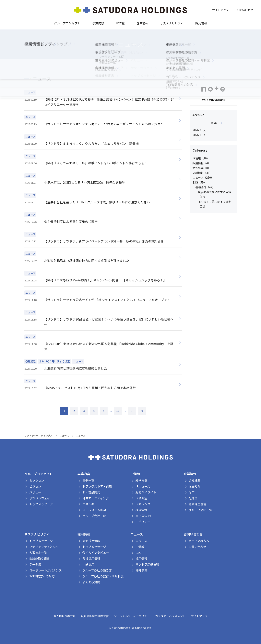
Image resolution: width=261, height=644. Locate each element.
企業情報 (142, 23)
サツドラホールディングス (38, 435)
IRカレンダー (144, 504)
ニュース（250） (203, 177)
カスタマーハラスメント (170, 616)
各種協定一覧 (38, 553)
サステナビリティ (172, 23)
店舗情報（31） (202, 173)
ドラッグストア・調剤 (97, 486)
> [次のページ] (132, 411)
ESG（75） (200, 182)
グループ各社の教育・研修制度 (103, 576)
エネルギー (90, 504)
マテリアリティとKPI (43, 547)
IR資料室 (141, 498)
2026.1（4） (200, 135)
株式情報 (141, 510)
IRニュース (143, 486)
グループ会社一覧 (94, 516)
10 (118, 411)
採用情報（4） (202, 163)
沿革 (192, 492)
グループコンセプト (67, 23)
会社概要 (195, 480)
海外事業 (141, 570)
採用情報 (201, 23)
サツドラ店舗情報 (147, 564)
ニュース (64, 435)
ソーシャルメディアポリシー (132, 616)
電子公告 (143, 516)
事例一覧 (88, 480)
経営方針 (141, 480)
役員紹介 (195, 486)
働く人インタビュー (96, 553)
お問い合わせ (245, 10)
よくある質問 (91, 582)
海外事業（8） (202, 168)
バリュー (35, 492)
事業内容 (98, 23)
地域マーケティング (96, 498)
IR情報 (120, 23)
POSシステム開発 (94, 510)
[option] (214, 129)
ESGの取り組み (40, 558)
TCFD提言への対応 (42, 576)
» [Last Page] (142, 411)
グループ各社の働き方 (97, 570)
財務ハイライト (146, 492)
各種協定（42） (205, 187)
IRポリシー (143, 522)
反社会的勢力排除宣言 (95, 616)
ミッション (37, 480)
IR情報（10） (201, 158)
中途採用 (88, 564)
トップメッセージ (41, 504)
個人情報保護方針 (65, 616)
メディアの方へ (199, 541)
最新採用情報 (91, 541)
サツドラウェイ (40, 498)
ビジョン (35, 486)
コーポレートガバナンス (46, 570)
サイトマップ (220, 10)
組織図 (193, 498)
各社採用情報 (91, 558)
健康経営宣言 (197, 504)
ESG (138, 553)
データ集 (35, 564)
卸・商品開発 (91, 492)
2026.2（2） (200, 130)
